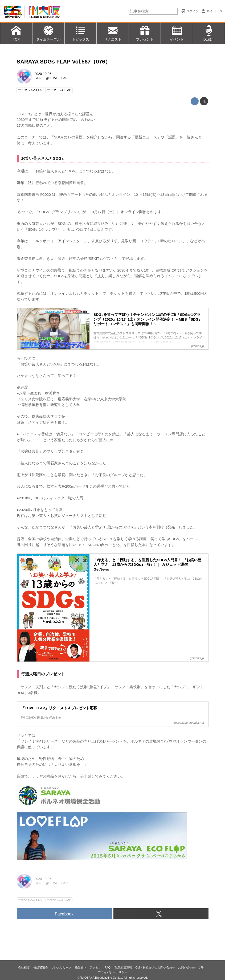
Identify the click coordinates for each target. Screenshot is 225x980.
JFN (202, 967)
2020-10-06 (43, 74)
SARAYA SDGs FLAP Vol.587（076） (64, 61)
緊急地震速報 (123, 967)
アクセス (96, 967)
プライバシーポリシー (113, 972)
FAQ (108, 967)
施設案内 (81, 967)
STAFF (40, 78)
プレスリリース (61, 967)
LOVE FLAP (59, 78)
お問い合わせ (187, 967)
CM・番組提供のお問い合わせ (155, 967)
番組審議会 (41, 967)
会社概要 (24, 967)
